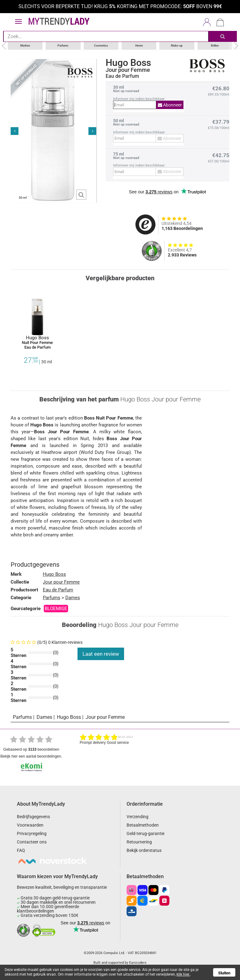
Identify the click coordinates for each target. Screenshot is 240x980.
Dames (73, 598)
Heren (139, 46)
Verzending (137, 817)
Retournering (139, 842)
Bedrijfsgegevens (33, 817)
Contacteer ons (32, 842)
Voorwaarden (30, 825)
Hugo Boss (128, 63)
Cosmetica (101, 46)
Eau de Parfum (58, 590)
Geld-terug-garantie (145, 833)
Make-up (177, 46)
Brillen (215, 46)
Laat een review (101, 654)
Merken (25, 46)
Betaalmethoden (143, 825)
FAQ (21, 850)
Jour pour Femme (128, 70)
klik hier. (183, 974)
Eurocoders (138, 963)
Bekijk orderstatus (144, 850)
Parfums (63, 46)
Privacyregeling (32, 833)
